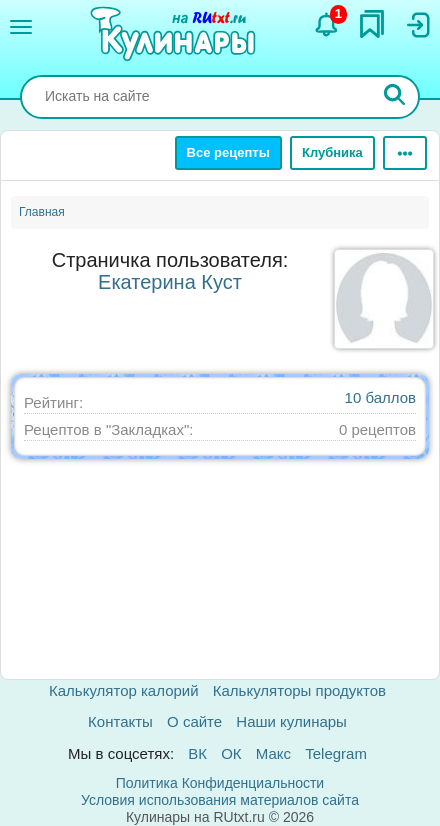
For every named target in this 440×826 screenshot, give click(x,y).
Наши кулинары (291, 721)
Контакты (120, 721)
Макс (273, 753)
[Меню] (21, 27)
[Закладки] (372, 24)
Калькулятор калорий (124, 690)
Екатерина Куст (170, 282)
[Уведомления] (327, 25)
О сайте (194, 721)
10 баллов (380, 397)
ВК (197, 753)
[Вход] (417, 25)
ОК (231, 753)
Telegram (336, 753)
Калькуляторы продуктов (299, 690)
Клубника (332, 152)
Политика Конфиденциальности (220, 783)
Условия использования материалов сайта (220, 800)
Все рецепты (228, 152)
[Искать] (395, 97)
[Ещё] (405, 153)
